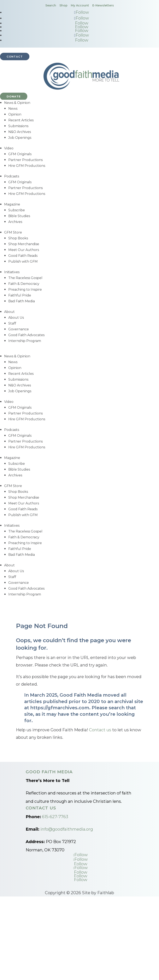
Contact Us (41, 808)
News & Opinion (17, 103)
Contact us (100, 730)
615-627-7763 (55, 817)
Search (51, 5)
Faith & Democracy (24, 284)
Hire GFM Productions (27, 166)
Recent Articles (21, 120)
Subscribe (17, 210)
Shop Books (18, 238)
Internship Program (25, 341)
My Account (80, 5)
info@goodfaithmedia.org (67, 829)
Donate (14, 96)
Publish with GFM (23, 261)
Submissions (18, 126)
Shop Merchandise (24, 244)
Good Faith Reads (23, 256)
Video (9, 148)
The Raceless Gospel (25, 278)
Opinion (15, 114)
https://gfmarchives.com (60, 708)
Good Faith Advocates (26, 335)
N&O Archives (20, 132)
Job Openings (20, 138)
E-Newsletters (103, 5)
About (9, 312)
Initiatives (12, 272)
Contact (15, 57)
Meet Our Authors (24, 250)
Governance (19, 329)
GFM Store (13, 232)
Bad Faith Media (22, 301)
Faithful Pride (20, 295)
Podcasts (12, 176)
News (13, 109)
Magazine (12, 204)
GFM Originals (20, 154)
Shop (63, 5)
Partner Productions (25, 160)
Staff (12, 323)
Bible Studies (19, 216)
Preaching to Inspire (25, 290)
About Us (16, 318)
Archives (15, 222)
